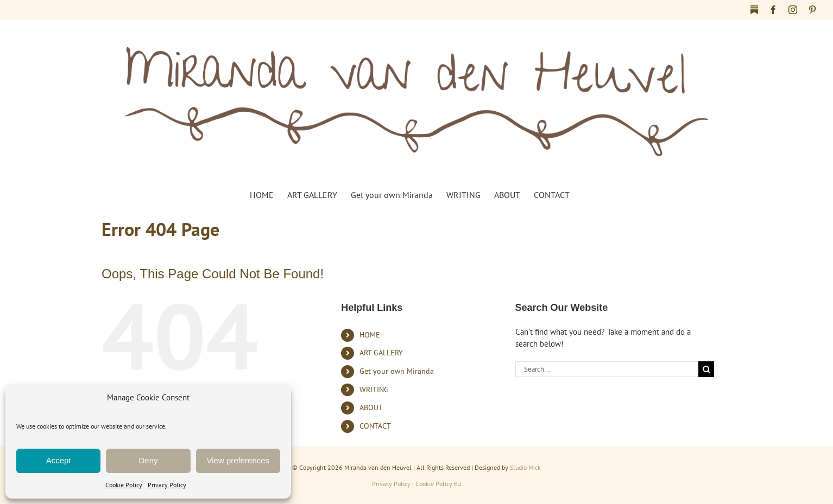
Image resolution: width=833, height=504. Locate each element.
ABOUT (371, 407)
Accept (59, 460)
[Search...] (607, 369)
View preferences (238, 460)
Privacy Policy (167, 485)
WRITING (374, 390)
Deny (148, 460)
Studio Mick (525, 467)
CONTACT (375, 426)
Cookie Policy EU (438, 484)
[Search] (706, 369)
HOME (370, 335)
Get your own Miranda (397, 371)
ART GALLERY (381, 353)
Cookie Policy (124, 485)
